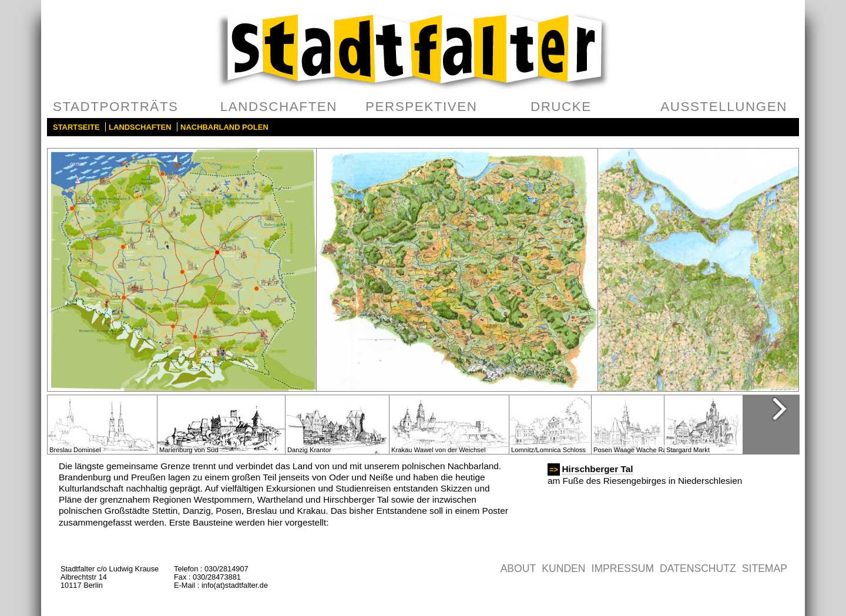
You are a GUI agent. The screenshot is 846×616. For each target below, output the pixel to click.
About (518, 568)
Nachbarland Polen (224, 127)
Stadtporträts (116, 107)
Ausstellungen (724, 107)
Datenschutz (698, 568)
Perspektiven (422, 107)
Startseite (76, 127)
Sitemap (765, 568)
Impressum (623, 568)
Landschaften (279, 107)
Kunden (563, 568)
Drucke (561, 107)
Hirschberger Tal (598, 469)
